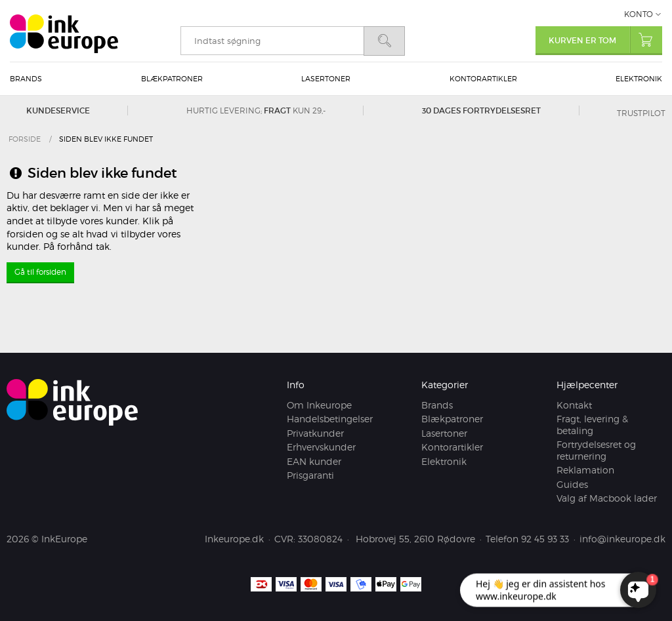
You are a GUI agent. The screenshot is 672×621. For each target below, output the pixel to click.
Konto (639, 14)
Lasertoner (326, 79)
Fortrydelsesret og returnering (596, 451)
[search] (272, 41)
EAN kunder (314, 461)
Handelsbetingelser (330, 419)
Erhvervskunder (321, 448)
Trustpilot (641, 113)
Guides (572, 484)
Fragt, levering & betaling (592, 425)
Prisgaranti (310, 476)
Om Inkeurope (319, 405)
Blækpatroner (172, 79)
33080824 (320, 539)
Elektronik (639, 79)
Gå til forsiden (40, 272)
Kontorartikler (483, 79)
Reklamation (585, 471)
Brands (26, 79)
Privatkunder (315, 433)
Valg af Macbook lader (607, 499)
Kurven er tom (605, 40)
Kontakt (574, 405)
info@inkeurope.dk (622, 539)
